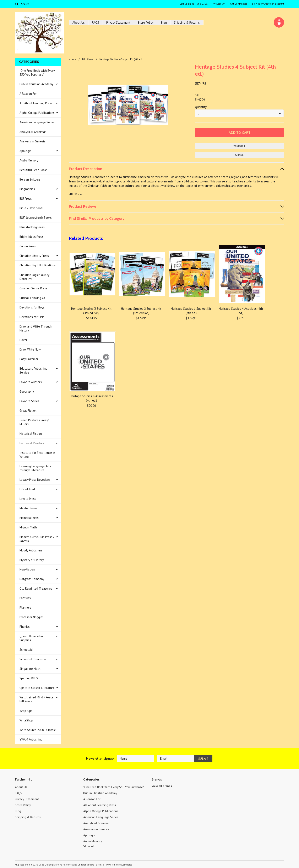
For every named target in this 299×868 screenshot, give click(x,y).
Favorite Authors (31, 382)
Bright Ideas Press (32, 237)
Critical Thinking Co (32, 298)
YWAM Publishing (31, 739)
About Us (79, 22)
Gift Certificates (239, 4)
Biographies (27, 189)
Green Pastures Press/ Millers (34, 422)
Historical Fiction (31, 434)
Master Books (29, 508)
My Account (219, 4)
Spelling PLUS (29, 678)
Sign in (256, 4)
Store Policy (146, 22)
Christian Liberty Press (34, 256)
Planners (25, 608)
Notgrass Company (32, 579)
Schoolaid (26, 650)
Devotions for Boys (32, 307)
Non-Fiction (27, 569)
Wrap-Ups (26, 711)
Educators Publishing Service (33, 370)
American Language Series (37, 122)
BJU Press (26, 198)
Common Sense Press (33, 288)
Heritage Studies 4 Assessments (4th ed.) (91, 398)
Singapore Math (30, 669)
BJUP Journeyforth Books (36, 218)
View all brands (162, 786)
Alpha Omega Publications (37, 113)
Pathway (25, 598)
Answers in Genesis (32, 141)
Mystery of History (32, 560)
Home (72, 59)
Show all (89, 846)
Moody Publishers (31, 550)
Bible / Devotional (31, 208)
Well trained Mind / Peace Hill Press (37, 699)
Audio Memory (29, 160)
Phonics (25, 627)
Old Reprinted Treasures (36, 588)
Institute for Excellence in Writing (37, 455)
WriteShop (26, 720)
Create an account (274, 4)
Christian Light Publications (38, 265)
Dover (23, 340)
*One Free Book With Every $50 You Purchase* (37, 73)
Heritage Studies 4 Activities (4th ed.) (241, 311)
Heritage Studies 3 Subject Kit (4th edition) (91, 311)
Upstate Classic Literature (37, 688)
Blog (164, 22)
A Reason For (28, 94)
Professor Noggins (32, 617)
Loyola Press (28, 499)
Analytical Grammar (33, 132)
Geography (27, 392)
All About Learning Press (36, 103)
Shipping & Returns (187, 22)
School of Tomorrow (33, 659)
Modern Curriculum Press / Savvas (37, 539)
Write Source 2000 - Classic (38, 730)
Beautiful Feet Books (34, 170)
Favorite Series (29, 401)
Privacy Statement (118, 22)
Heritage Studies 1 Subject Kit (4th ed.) (191, 311)
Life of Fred (27, 489)
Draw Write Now (30, 349)
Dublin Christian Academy (36, 84)
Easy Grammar (29, 359)
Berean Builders (30, 179)
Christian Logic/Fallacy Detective (34, 277)
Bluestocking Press (32, 227)
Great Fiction (28, 411)
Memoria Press (29, 518)
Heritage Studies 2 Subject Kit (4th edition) (141, 311)
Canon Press (28, 246)
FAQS (96, 22)
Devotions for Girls (32, 317)
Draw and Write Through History (36, 328)
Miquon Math (28, 527)
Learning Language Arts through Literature (35, 468)
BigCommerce (125, 865)
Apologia (25, 151)
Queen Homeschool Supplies (32, 638)
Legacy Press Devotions (35, 480)
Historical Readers (32, 443)
